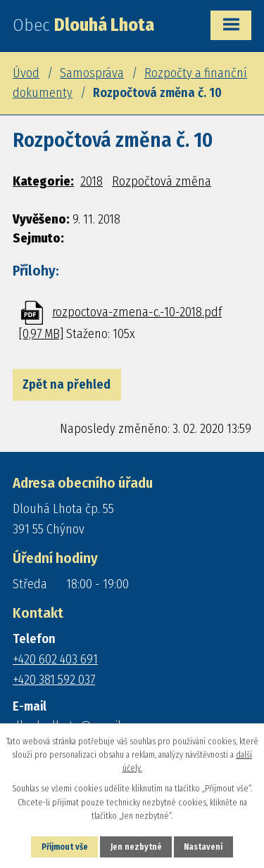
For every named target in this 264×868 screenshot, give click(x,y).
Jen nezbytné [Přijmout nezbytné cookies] (136, 847)
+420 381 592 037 (54, 680)
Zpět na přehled (67, 384)
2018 (92, 181)
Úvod (26, 73)
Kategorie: (43, 181)
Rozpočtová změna (162, 181)
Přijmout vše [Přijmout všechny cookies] (65, 847)
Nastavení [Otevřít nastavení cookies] (203, 847)
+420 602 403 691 (55, 659)
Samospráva (92, 73)
